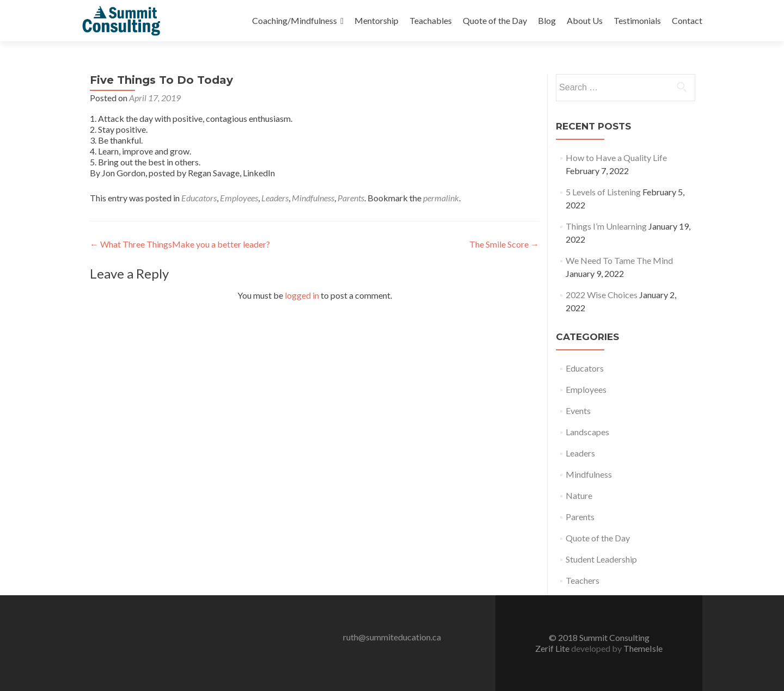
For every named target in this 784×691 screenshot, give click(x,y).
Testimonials (637, 20)
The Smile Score (504, 244)
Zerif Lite (553, 648)
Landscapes (587, 432)
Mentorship (376, 20)
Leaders (275, 198)
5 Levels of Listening (603, 192)
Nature (579, 495)
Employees (239, 198)
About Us (585, 20)
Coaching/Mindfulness (295, 20)
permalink (441, 198)
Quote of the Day (495, 20)
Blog (547, 20)
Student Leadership (601, 559)
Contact (687, 20)
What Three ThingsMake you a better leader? (180, 244)
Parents (351, 198)
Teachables (431, 20)
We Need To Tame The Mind (619, 260)
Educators (199, 198)
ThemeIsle (643, 648)
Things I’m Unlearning (606, 226)
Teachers (583, 580)
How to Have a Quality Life (616, 158)
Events (578, 411)
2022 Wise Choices (602, 295)
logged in (302, 295)
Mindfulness (313, 198)
